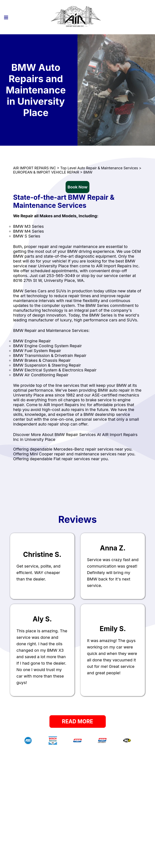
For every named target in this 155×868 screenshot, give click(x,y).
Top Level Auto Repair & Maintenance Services (99, 168)
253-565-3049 (61, 276)
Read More (77, 721)
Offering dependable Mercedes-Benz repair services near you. (73, 449)
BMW (88, 172)
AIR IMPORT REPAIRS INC (35, 168)
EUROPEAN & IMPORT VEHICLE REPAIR (46, 172)
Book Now (77, 187)
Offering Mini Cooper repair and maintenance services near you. (74, 454)
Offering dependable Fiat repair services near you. (61, 459)
